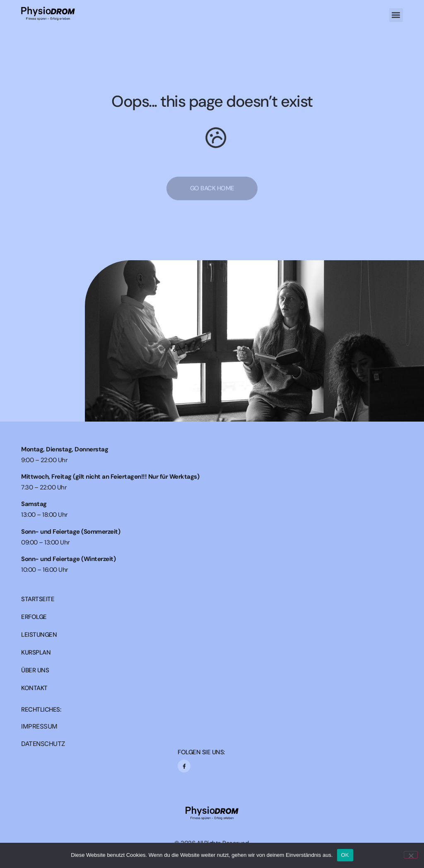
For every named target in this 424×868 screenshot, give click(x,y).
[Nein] (411, 855)
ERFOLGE (34, 617)
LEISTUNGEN (39, 635)
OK (345, 855)
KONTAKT (34, 688)
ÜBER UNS (35, 670)
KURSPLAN (36, 653)
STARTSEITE (38, 599)
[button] (396, 15)
